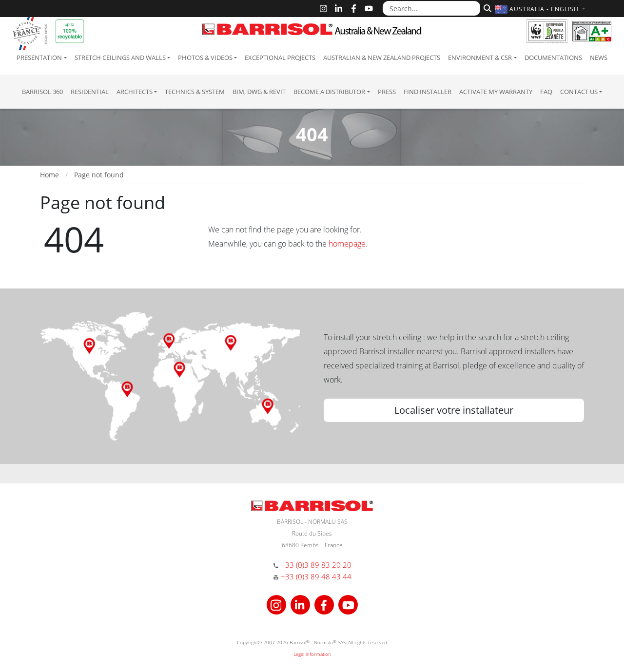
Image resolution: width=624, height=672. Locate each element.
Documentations (553, 58)
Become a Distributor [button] (329, 92)
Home (49, 175)
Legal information (312, 654)
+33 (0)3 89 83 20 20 (316, 565)
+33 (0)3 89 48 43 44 (316, 576)
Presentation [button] (39, 58)
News (599, 58)
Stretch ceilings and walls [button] (120, 58)
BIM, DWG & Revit (259, 92)
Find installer (428, 92)
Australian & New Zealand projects (382, 58)
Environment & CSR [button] (480, 58)
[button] (541, 9)
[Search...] (431, 8)
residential (90, 92)
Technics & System (195, 92)
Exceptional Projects (280, 58)
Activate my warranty (496, 92)
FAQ (546, 92)
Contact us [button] (579, 92)
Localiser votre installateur (454, 410)
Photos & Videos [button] (205, 58)
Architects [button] (135, 92)
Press (387, 92)
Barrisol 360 (42, 92)
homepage (347, 244)
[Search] (486, 7)
